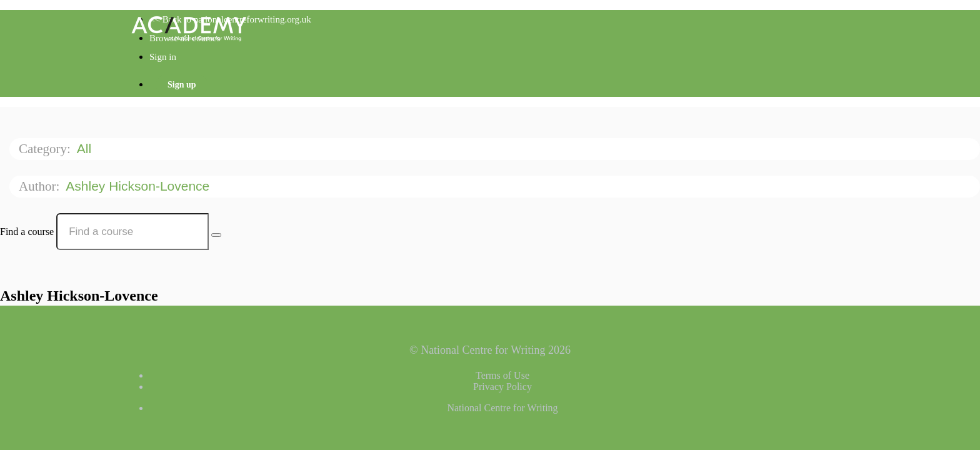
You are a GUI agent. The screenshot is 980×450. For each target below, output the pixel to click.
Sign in (163, 57)
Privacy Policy (502, 387)
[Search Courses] (216, 235)
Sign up (182, 85)
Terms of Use (502, 375)
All (86, 148)
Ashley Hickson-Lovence (139, 186)
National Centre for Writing (502, 408)
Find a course (27, 232)
